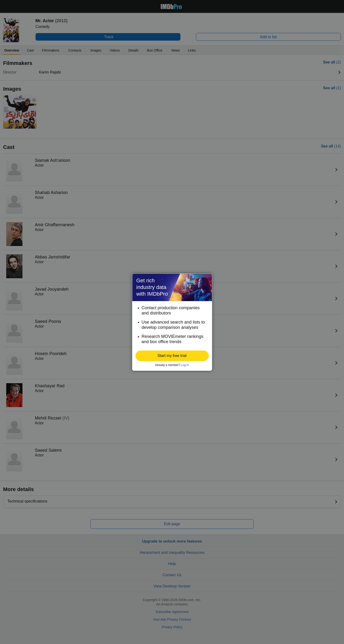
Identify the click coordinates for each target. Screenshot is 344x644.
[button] (172, 356)
